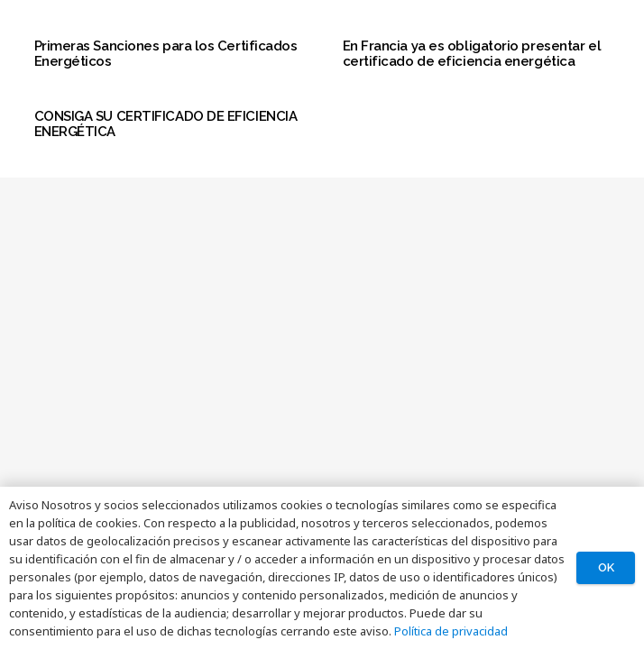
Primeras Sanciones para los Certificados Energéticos (166, 54)
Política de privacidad (451, 631)
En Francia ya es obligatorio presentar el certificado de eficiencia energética (472, 54)
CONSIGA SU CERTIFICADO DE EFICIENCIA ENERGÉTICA (166, 124)
